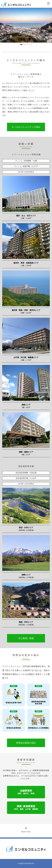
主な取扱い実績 (26, 638)
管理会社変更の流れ (26, 743)
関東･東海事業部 (26, 807)
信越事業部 (26, 792)
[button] (3, 27)
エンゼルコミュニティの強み (26, 127)
